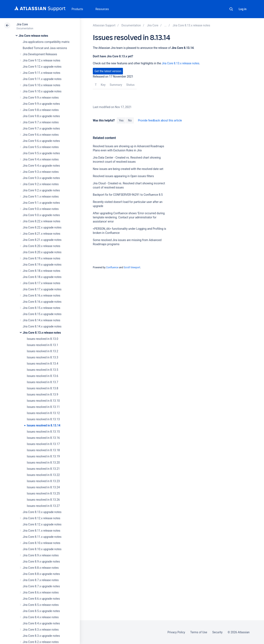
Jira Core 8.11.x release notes (41, 531)
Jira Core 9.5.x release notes (41, 147)
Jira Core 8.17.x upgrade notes (42, 289)
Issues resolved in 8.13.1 (42, 345)
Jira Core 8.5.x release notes (41, 605)
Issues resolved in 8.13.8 (42, 388)
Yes (121, 120)
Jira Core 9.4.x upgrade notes (41, 166)
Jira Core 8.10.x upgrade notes (42, 549)
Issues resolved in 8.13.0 (42, 339)
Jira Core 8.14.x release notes (41, 320)
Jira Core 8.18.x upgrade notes (42, 277)
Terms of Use (199, 632)
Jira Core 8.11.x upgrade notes (42, 537)
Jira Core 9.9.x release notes (41, 98)
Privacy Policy (176, 632)
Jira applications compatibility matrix (46, 42)
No (130, 120)
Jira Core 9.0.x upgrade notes (41, 215)
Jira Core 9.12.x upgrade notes (42, 67)
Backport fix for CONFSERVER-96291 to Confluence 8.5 (128, 195)
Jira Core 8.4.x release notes (41, 617)
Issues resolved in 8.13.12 (43, 413)
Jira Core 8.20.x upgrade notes (42, 252)
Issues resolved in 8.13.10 (43, 401)
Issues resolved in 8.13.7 (42, 382)
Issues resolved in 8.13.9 (42, 394)
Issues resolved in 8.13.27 (43, 506)
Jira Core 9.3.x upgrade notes (41, 178)
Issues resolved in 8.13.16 (43, 438)
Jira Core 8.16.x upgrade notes (42, 302)
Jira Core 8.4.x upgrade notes (41, 623)
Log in (243, 9)
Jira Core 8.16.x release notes (41, 296)
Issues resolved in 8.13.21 (43, 469)
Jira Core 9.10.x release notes (41, 85)
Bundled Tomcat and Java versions (45, 48)
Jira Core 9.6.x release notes (41, 135)
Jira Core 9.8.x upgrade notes (41, 116)
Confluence (112, 267)
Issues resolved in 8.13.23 (43, 481)
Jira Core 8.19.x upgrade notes (42, 265)
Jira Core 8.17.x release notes (41, 283)
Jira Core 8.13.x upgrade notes (42, 512)
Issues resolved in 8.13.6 (42, 376)
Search (231, 9)
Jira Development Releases (40, 54)
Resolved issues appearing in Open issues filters (123, 176)
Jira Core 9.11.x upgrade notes (42, 79)
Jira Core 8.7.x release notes (41, 580)
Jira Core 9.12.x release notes (41, 60)
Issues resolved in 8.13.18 (43, 450)
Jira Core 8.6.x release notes (41, 592)
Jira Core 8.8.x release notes (41, 568)
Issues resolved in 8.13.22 (43, 475)
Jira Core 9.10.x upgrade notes (42, 91)
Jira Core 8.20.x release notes (41, 246)
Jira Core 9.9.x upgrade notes (41, 104)
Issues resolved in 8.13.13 (43, 419)
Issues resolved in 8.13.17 (43, 444)
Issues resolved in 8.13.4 (42, 364)
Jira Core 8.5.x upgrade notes (41, 611)
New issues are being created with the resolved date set (128, 169)
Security (217, 632)
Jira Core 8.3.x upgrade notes (41, 636)
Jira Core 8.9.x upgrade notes (41, 562)
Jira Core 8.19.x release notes (41, 258)
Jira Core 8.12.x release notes (41, 518)
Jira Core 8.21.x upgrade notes (42, 240)
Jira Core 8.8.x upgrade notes (41, 574)
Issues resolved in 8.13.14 (44, 425)
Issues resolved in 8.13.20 (43, 463)
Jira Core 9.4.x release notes (41, 159)
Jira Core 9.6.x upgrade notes (41, 141)
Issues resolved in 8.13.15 (43, 432)
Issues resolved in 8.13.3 (42, 357)
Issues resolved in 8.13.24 (43, 487)
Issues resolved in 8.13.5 (42, 370)
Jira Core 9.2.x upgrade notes (41, 190)
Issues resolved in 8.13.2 (42, 351)
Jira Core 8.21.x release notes (41, 234)
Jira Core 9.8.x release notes (41, 110)
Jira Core (22, 24)
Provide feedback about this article (160, 120)
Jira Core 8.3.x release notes (41, 630)
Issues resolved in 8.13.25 (43, 493)
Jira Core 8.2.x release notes (41, 642)
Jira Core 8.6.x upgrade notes (41, 599)
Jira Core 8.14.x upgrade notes (42, 326)
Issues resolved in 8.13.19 (43, 456)
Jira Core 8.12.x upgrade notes (42, 524)
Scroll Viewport (132, 267)
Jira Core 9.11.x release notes (41, 73)
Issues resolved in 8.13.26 (43, 500)
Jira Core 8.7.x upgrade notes (41, 586)
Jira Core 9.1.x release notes (41, 197)
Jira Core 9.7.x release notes (41, 122)
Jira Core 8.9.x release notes (41, 555)
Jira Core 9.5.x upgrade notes (41, 153)
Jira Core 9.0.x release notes (41, 209)
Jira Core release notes (33, 36)
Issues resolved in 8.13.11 (43, 407)
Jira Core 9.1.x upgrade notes (41, 203)
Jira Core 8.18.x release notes (41, 271)
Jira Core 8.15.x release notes (41, 308)
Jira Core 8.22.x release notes (41, 221)
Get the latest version (108, 71)
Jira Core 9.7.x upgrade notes (41, 128)
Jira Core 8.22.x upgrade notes (42, 227)
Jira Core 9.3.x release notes (41, 172)
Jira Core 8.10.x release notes (41, 543)
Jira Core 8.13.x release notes (42, 333)
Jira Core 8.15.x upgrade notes (42, 314)
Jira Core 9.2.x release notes (41, 184)
